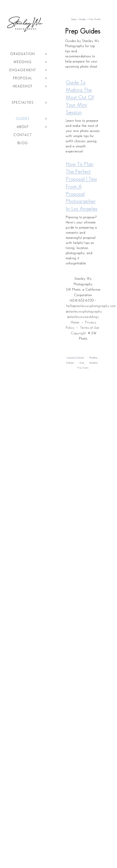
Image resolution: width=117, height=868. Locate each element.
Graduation (23, 54)
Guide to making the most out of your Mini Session (80, 97)
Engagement (23, 70)
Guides (23, 119)
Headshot (23, 86)
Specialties (23, 102)
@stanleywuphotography (84, 311)
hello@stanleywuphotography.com (91, 306)
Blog (23, 143)
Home (75, 322)
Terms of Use (90, 328)
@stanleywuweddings (83, 317)
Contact (23, 135)
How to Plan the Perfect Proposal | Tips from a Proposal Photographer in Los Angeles (82, 186)
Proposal (23, 78)
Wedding (23, 62)
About (23, 127)
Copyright (78, 333)
